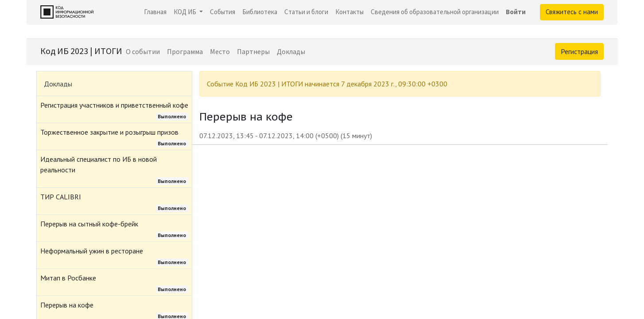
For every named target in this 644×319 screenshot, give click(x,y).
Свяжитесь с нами (572, 12)
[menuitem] (155, 12)
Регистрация (579, 51)
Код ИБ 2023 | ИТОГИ (81, 51)
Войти (516, 12)
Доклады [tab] (58, 84)
